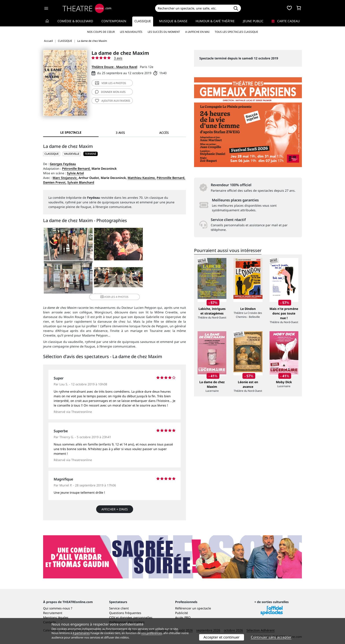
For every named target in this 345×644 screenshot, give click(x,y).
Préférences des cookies (127, 617)
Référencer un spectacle (193, 603)
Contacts (50, 617)
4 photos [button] (138, 278)
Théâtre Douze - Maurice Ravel (114, 67)
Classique (143, 21)
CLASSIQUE (52, 154)
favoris (113, 101)
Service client (119, 603)
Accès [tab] (164, 133)
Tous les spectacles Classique (236, 32)
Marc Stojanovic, (65, 178)
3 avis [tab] (120, 133)
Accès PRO (183, 612)
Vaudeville (72, 154)
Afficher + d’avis (115, 504)
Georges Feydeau (63, 164)
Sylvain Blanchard (81, 182)
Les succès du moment (164, 32)
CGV (112, 612)
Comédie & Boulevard (75, 21)
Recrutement (53, 607)
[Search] (193, 8)
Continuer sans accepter (271, 637)
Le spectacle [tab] (71, 132)
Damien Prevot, (55, 182)
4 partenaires (81, 633)
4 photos (111, 83)
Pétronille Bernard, (76, 168)
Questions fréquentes (125, 607)
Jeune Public (253, 21)
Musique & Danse (173, 21)
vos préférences (152, 633)
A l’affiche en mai (197, 32)
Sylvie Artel (75, 173)
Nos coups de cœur (101, 32)
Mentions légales (56, 612)
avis (110, 92)
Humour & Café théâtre (215, 21)
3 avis (118, 58)
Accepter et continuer (222, 637)
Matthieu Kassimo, (142, 178)
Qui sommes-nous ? (58, 603)
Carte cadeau (286, 21)
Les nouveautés (131, 32)
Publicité (182, 607)
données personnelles (136, 612)
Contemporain (114, 21)
